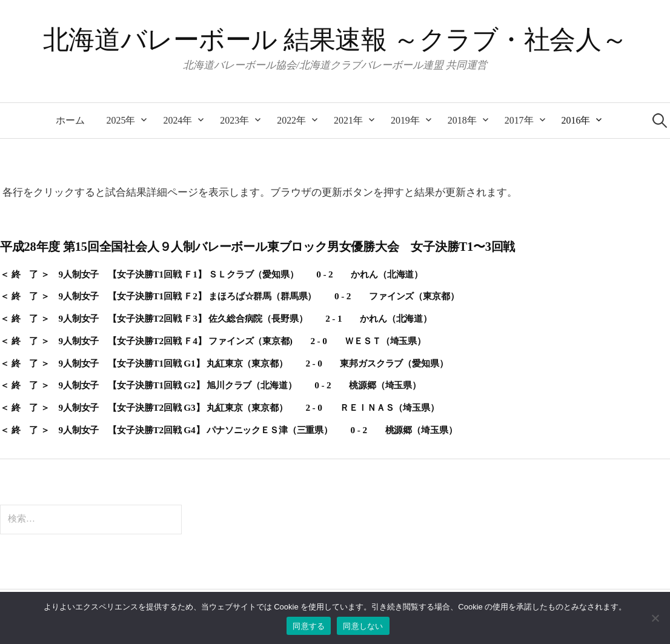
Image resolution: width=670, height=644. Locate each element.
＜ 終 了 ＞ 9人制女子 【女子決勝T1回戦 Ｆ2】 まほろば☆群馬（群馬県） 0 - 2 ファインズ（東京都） (229, 296)
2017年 (519, 120)
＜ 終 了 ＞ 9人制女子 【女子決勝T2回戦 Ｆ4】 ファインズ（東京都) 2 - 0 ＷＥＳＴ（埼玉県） (213, 341)
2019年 (405, 120)
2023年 (234, 120)
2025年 (121, 120)
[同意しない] (655, 618)
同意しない (363, 626)
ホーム (70, 120)
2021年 (348, 120)
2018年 (462, 120)
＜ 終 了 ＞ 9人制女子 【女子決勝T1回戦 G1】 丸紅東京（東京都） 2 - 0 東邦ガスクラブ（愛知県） (224, 363)
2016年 (576, 120)
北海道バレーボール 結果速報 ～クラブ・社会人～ (335, 40)
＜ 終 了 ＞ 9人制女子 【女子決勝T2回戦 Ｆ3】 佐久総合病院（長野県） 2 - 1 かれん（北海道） (216, 318)
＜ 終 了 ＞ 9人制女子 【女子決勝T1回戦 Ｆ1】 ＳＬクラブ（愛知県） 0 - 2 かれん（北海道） (211, 274)
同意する (309, 626)
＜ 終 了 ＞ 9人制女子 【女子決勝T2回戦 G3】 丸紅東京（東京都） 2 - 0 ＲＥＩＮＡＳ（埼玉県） (220, 407)
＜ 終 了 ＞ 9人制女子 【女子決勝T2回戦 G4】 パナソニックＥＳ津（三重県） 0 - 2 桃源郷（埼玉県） (228, 430)
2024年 (177, 120)
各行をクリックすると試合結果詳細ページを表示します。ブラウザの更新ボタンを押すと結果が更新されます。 (260, 192)
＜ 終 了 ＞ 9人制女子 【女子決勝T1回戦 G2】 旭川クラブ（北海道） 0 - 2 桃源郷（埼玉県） (211, 385)
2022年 (291, 120)
